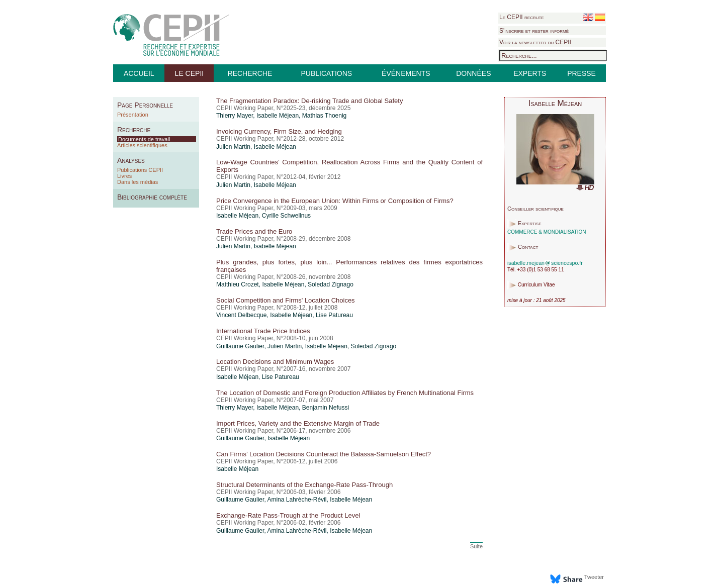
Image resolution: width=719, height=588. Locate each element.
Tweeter (594, 577)
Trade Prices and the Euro (254, 231)
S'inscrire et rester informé (534, 31)
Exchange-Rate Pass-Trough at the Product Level (288, 515)
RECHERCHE (250, 73)
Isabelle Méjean (278, 116)
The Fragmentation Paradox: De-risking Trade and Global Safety (309, 101)
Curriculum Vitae (536, 285)
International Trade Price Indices (263, 331)
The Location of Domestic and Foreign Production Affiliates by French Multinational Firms (345, 393)
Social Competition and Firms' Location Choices (286, 300)
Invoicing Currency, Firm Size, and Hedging (279, 131)
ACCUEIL (139, 73)
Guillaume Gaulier (240, 346)
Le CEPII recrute (522, 17)
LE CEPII (190, 73)
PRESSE (581, 73)
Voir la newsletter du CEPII (535, 42)
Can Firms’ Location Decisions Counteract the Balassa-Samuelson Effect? (324, 454)
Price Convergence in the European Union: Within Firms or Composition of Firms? (335, 201)
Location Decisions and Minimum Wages (275, 362)
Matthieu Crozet (238, 284)
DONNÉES (473, 73)
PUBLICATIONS (326, 73)
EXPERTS (530, 73)
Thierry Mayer (235, 116)
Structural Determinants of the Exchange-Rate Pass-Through (304, 485)
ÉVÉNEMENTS (406, 73)
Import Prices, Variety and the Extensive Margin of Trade (298, 423)
